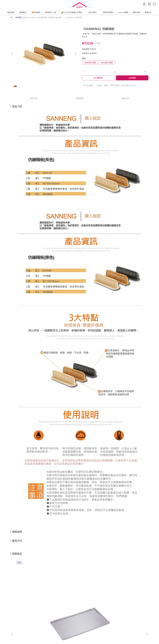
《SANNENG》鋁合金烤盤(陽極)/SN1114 (96, 591)
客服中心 (148, 12)
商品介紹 (34, 98)
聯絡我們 (72, 617)
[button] (76, 54)
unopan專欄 (123, 12)
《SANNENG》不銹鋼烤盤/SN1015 (29, 591)
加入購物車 (98, 78)
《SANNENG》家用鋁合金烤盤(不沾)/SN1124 (130, 591)
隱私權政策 (52, 617)
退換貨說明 (28, 617)
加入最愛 (88, 85)
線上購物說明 (16, 617)
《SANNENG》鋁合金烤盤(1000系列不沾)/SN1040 (63, 591)
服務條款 (62, 617)
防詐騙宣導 (40, 617)
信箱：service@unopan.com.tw (23, 628)
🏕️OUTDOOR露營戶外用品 (72, 12)
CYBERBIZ (102, 638)
